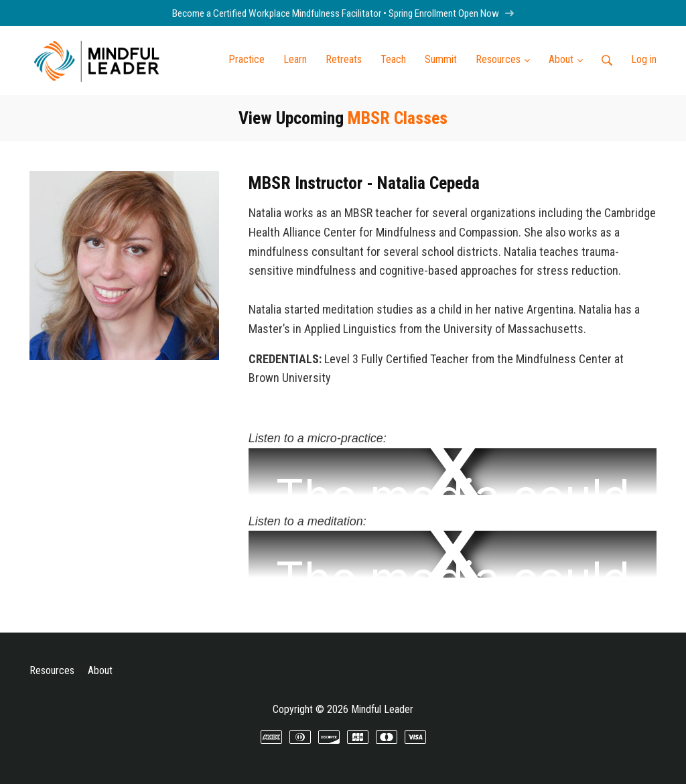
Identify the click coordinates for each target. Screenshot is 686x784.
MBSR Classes (398, 118)
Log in (644, 59)
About (100, 670)
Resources (52, 670)
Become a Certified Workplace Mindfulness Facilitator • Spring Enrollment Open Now (343, 13)
